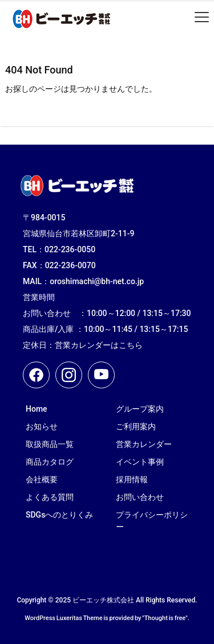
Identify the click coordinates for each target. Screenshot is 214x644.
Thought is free (165, 618)
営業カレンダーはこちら (99, 345)
